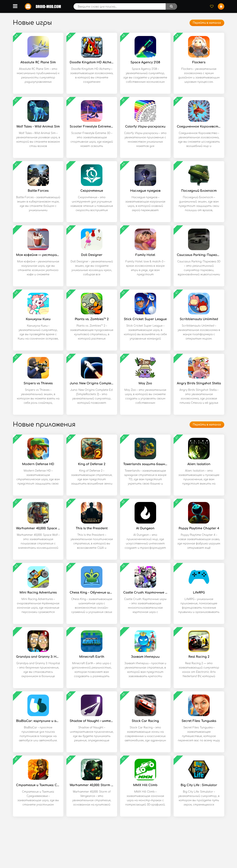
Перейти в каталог (207, 23)
